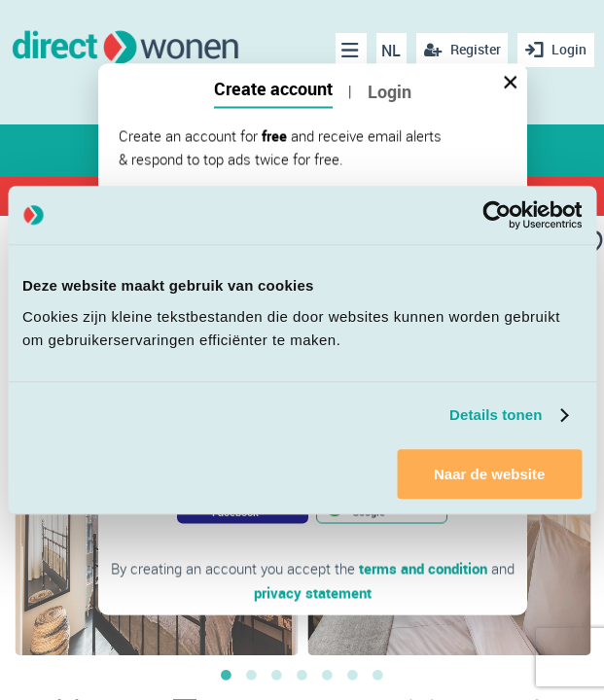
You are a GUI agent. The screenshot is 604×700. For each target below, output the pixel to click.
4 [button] (302, 675)
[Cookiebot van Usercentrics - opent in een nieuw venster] (497, 215)
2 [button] (252, 675)
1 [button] (227, 675)
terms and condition (423, 569)
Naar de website (489, 474)
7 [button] (378, 675)
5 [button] (328, 675)
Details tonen (496, 415)
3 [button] (277, 675)
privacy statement (313, 592)
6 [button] (353, 675)
